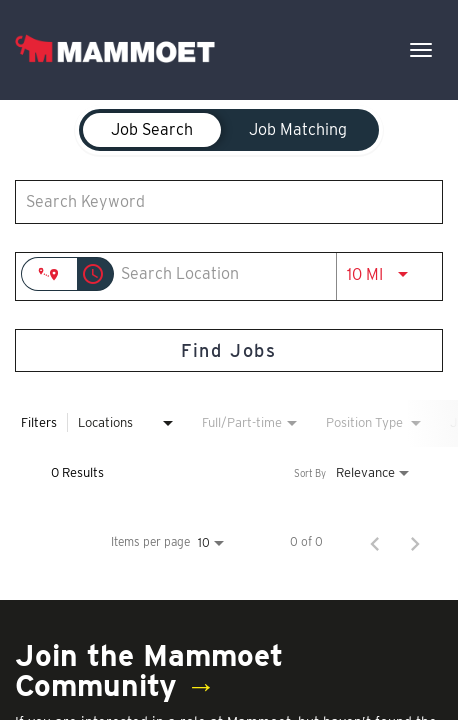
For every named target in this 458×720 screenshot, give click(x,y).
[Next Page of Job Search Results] (415, 542)
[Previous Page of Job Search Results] (375, 542)
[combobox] (219, 201)
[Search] (229, 350)
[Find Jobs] (229, 350)
